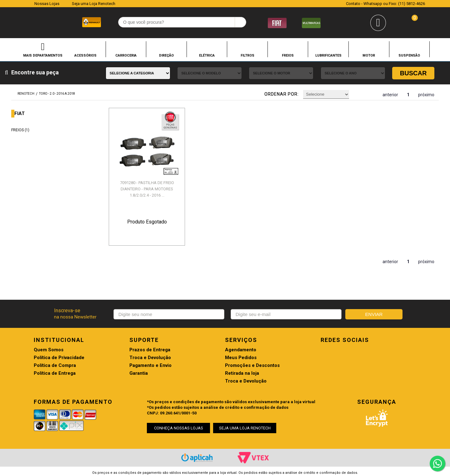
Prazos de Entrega (150, 350)
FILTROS (247, 55)
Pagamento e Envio (150, 366)
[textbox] (182, 22)
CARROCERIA (126, 55)
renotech (26, 94)
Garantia (139, 373)
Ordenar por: (282, 94)
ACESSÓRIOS (85, 55)
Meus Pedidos (241, 358)
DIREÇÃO (166, 55)
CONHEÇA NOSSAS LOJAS (179, 428)
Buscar (413, 73)
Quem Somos (49, 350)
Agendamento (241, 350)
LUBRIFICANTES (328, 55)
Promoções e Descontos (252, 366)
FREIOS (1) (20, 130)
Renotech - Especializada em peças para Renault (25, 21)
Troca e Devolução (150, 358)
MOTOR (369, 55)
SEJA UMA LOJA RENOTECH (245, 428)
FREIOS (288, 55)
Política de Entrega (55, 373)
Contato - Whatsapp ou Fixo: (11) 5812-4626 (385, 4)
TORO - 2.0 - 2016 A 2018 (57, 94)
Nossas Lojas (47, 4)
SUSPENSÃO (409, 55)
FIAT (20, 114)
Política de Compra (55, 366)
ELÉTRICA (207, 55)
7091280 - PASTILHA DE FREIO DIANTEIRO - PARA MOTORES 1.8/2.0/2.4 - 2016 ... (147, 189)
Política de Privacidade (59, 358)
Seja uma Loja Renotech (94, 4)
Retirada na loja (242, 373)
